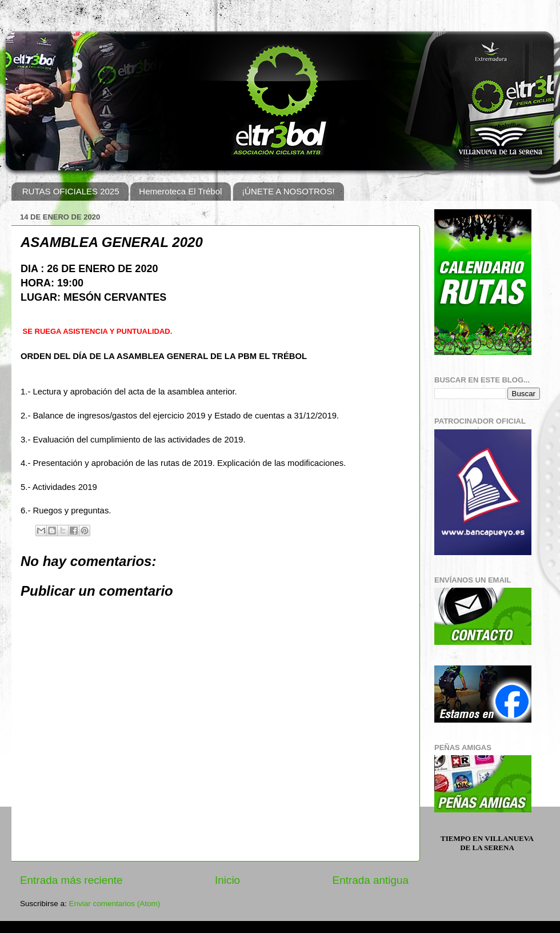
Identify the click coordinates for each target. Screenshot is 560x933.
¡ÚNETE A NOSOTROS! (288, 191)
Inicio (227, 880)
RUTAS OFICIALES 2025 (71, 191)
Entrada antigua (371, 880)
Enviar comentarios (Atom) (115, 904)
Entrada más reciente (71, 880)
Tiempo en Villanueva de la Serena (487, 843)
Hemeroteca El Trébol (180, 191)
